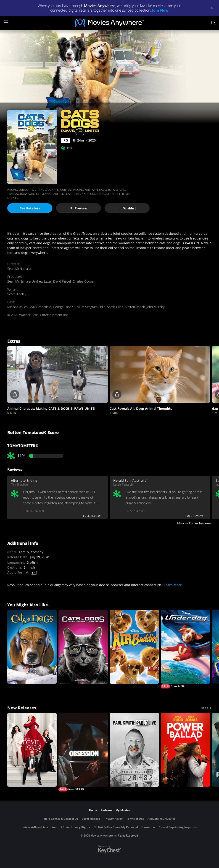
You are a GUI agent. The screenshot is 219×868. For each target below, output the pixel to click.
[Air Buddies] (134, 647)
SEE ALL (206, 708)
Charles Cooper (84, 281)
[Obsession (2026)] (83, 752)
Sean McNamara (19, 269)
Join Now (160, 10)
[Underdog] (185, 649)
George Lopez (63, 307)
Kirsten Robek (135, 307)
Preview (79, 208)
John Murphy (156, 307)
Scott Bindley (17, 294)
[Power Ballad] (185, 750)
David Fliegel (62, 281)
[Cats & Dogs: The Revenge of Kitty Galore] (83, 647)
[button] (58, 374)
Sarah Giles (115, 307)
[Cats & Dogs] (32, 647)
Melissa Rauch (17, 307)
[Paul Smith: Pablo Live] (134, 750)
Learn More (173, 585)
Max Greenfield (40, 307)
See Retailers (30, 208)
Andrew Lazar (42, 281)
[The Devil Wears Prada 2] (32, 750)
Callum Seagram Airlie (90, 307)
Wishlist (127, 208)
